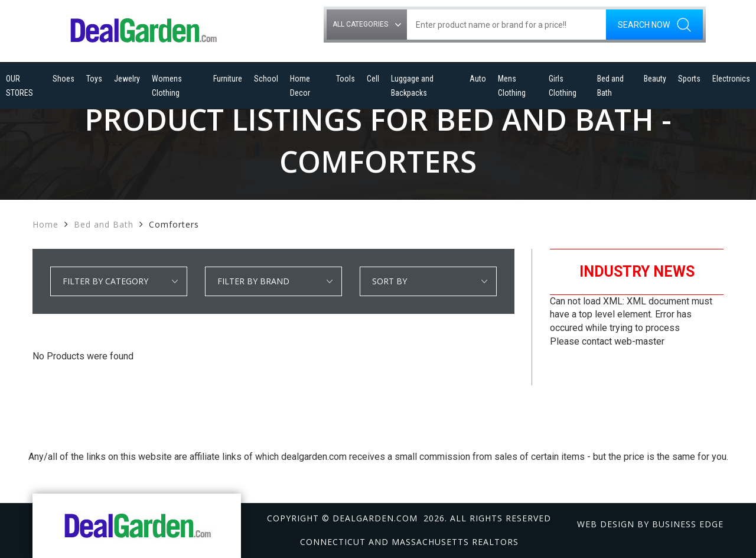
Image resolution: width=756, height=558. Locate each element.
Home (45, 224)
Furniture (228, 79)
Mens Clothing (512, 86)
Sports (689, 79)
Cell (373, 79)
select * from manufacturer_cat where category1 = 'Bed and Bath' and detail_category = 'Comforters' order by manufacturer (273, 281)
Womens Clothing (167, 86)
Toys (94, 79)
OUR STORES (19, 86)
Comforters (174, 224)
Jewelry (127, 79)
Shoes (63, 79)
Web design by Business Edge (650, 524)
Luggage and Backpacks (412, 86)
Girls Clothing (563, 86)
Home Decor (300, 86)
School (266, 79)
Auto (478, 79)
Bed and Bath (610, 86)
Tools (346, 79)
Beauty (655, 79)
